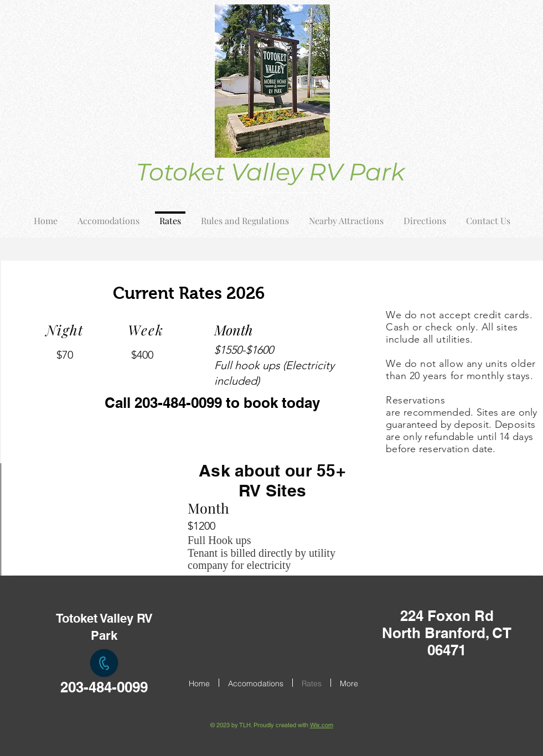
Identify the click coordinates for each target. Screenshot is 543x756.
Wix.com (322, 725)
